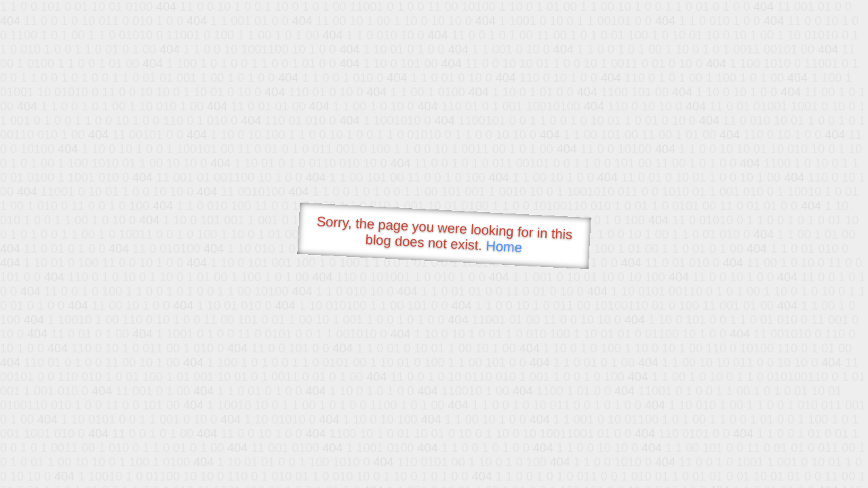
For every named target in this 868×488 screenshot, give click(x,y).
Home (504, 246)
